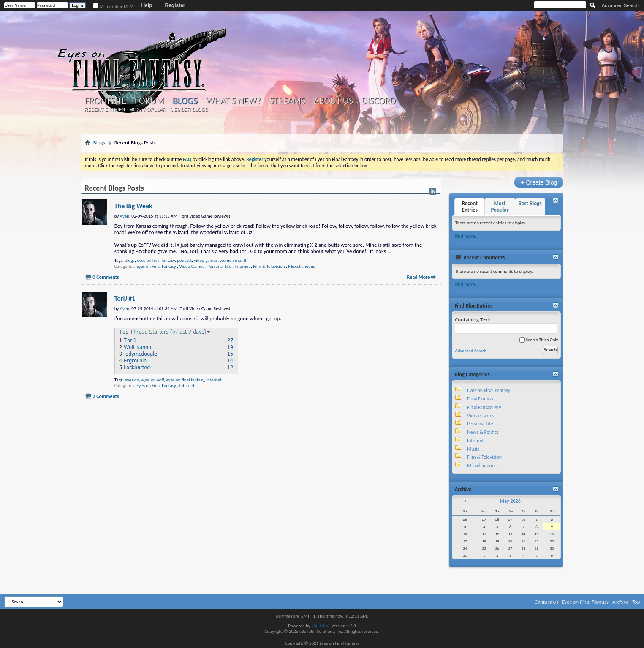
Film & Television (269, 266)
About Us (333, 101)
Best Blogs (530, 203)
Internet (242, 266)
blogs (130, 260)
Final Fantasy (480, 399)
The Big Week (133, 206)
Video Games (192, 266)
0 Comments (106, 277)
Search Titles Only (539, 340)
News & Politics (483, 432)
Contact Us (547, 602)
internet (214, 380)
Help (147, 5)
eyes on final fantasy (156, 260)
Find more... (466, 236)
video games (206, 260)
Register (175, 5)
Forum (149, 101)
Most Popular (148, 109)
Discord (379, 101)
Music (473, 449)
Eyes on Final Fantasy (156, 266)
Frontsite (106, 101)
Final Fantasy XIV (484, 407)
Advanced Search (620, 5)
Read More (419, 277)
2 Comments (106, 396)
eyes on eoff (153, 380)
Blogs (185, 101)
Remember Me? (113, 7)
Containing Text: (506, 325)
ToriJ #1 (125, 298)
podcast (184, 260)
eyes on (132, 380)
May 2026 (510, 501)
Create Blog (539, 182)
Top (636, 602)
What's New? (234, 101)
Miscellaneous (302, 266)
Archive (621, 602)
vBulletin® (321, 626)
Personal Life (219, 266)
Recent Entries (105, 109)
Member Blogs (189, 109)
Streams (287, 101)
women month (234, 260)
